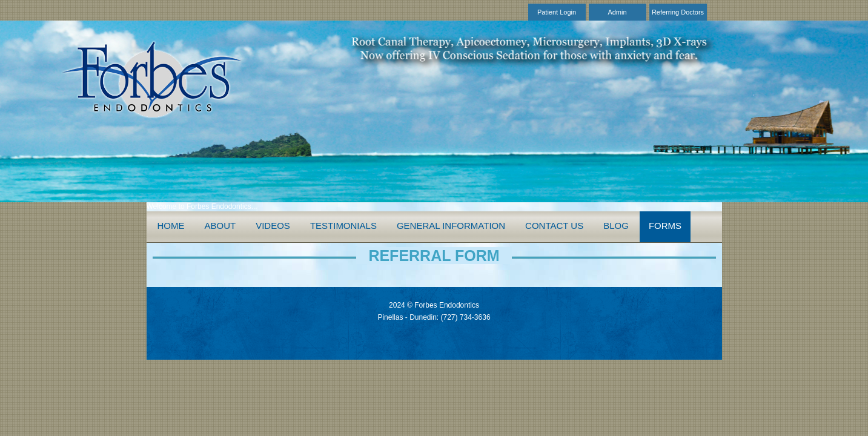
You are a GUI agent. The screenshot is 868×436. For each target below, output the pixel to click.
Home (171, 226)
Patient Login (557, 12)
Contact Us (554, 226)
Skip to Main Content (34, 4)
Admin (617, 12)
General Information (451, 226)
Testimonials (343, 226)
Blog (616, 226)
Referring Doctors (678, 12)
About (220, 226)
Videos (273, 226)
